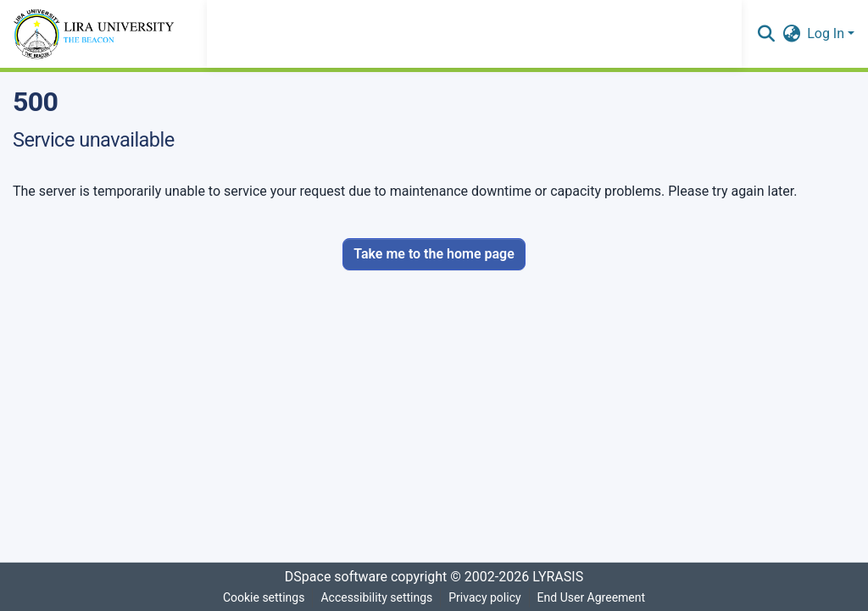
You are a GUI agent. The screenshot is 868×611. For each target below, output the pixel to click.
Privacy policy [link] (484, 597)
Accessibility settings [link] (376, 597)
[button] (766, 34)
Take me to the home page (434, 254)
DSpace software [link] (336, 577)
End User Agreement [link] (591, 597)
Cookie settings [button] (264, 597)
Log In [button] (827, 33)
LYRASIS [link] (558, 577)
